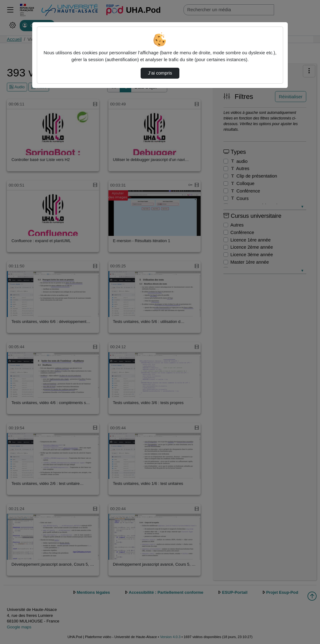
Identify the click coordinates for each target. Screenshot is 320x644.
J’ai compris (160, 73)
